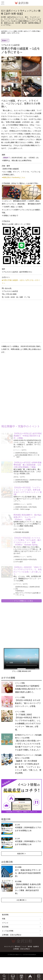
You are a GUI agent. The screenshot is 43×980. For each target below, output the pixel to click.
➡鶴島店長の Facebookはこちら (13, 177)
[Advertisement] (18, 374)
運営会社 (17, 947)
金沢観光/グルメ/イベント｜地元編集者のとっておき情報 (28, 764)
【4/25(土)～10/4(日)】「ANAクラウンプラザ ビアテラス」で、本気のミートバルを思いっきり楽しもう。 (28, 571)
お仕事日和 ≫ (22, 900)
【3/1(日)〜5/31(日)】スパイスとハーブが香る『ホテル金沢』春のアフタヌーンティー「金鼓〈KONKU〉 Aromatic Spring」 (27, 541)
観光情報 (5, 915)
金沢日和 (4, 31)
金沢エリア (27, 31)
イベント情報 (12, 31)
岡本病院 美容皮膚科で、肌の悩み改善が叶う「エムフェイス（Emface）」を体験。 (28, 517)
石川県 (20, 31)
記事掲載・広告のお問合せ (12, 935)
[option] (21, 796)
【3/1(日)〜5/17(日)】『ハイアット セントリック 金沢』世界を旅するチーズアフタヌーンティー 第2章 (28, 491)
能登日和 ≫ (22, 854)
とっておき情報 (8, 931)
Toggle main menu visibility (3, 2)
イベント (22, 923)
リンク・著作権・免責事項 (31, 947)
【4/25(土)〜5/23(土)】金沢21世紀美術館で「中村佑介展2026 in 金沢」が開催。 (28, 436)
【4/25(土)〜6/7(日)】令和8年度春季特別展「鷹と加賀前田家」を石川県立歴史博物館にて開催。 (28, 465)
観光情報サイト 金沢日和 (22, 3)
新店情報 (5, 927)
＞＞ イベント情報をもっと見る (22, 601)
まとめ (28, 828)
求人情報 (28, 887)
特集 (22, 919)
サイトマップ (8, 947)
